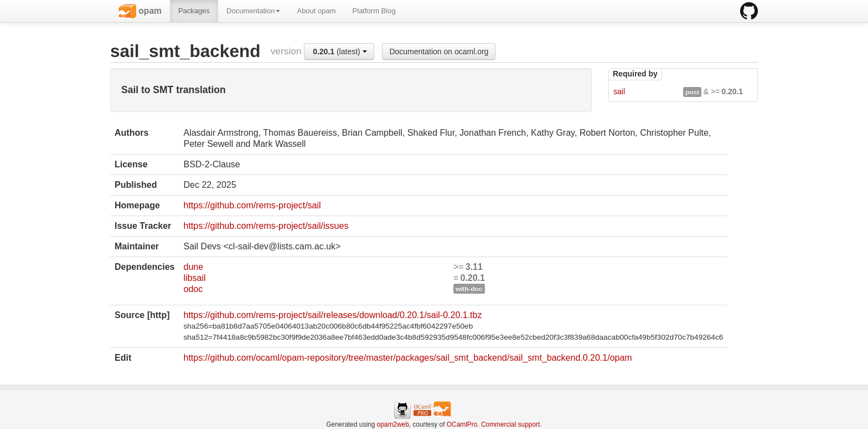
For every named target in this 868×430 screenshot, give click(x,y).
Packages (194, 11)
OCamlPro (462, 424)
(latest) (340, 52)
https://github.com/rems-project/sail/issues (266, 226)
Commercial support (510, 424)
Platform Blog (374, 11)
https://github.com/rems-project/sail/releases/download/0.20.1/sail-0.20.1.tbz (332, 315)
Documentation (253, 11)
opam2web (393, 424)
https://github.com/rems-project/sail (252, 205)
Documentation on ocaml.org (439, 52)
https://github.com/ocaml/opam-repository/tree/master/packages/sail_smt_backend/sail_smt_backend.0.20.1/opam (407, 358)
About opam (316, 11)
